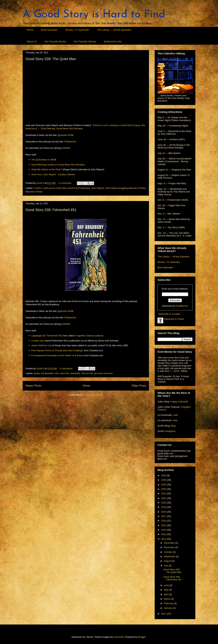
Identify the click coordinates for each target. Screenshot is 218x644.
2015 (164, 525)
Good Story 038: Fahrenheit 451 (51, 210)
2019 (164, 507)
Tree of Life (87, 373)
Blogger (142, 637)
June (167, 585)
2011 (164, 614)
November (170, 547)
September (170, 556)
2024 (164, 485)
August (168, 561)
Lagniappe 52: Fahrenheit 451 (47, 336)
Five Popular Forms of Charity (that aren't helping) (57, 350)
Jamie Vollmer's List (42, 345)
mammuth (119, 637)
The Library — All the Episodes (114, 30)
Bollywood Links (113, 41)
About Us (32, 41)
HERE (66, 148)
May (166, 590)
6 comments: (67, 368)
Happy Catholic (178, 402)
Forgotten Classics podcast (89, 336)
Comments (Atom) (93, 395)
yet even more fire (103, 373)
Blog (173, 426)
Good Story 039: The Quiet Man (51, 59)
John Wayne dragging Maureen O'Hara (125, 188)
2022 (164, 494)
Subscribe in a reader (169, 314)
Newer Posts (33, 386)
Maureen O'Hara (34, 192)
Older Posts (139, 386)
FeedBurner (182, 306)
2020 (164, 503)
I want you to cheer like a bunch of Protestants (66, 188)
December (170, 543)
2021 (164, 498)
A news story (38, 341)
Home (30, 30)
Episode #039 (66, 135)
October (168, 552)
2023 (164, 489)
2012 (164, 539)
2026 (164, 475)
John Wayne (98, 188)
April (167, 594)
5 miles (37, 188)
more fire (64, 373)
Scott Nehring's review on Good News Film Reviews (58, 165)
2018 (164, 512)
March (168, 599)
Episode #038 (66, 311)
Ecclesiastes (47, 373)
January (168, 608)
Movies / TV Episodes (77, 30)
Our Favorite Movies (85, 41)
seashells (75, 373)
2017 (164, 516)
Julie (175, 415)
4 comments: (65, 183)
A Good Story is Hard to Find (94, 15)
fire (57, 373)
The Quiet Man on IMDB (44, 160)
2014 (164, 530)
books (37, 373)
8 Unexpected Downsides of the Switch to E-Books (58, 355)
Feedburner (70, 142)
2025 (164, 480)
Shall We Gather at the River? (47, 169)
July (166, 566)
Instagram (170, 431)
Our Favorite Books (55, 41)
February (169, 603)
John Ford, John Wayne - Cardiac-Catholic (53, 174)
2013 (164, 534)
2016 (164, 521)
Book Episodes (49, 30)
